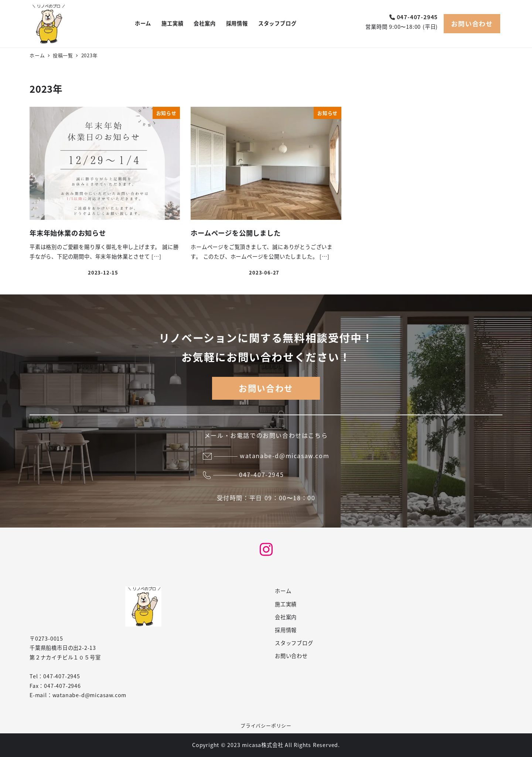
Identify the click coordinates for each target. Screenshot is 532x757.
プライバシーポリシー (266, 725)
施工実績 (286, 604)
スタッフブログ (294, 643)
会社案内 (286, 617)
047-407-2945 (414, 17)
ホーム (283, 591)
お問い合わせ (472, 23)
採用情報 (286, 630)
